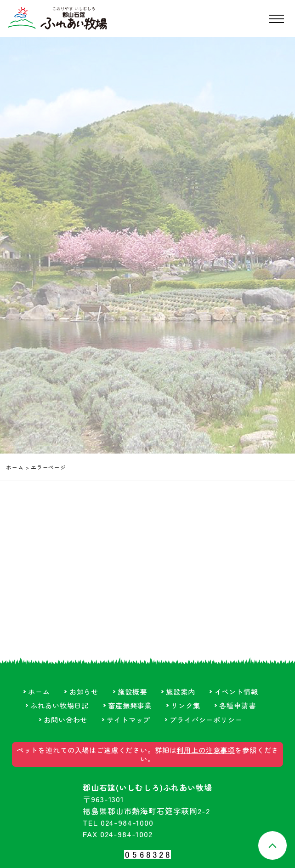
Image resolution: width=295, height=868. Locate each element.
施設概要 (132, 691)
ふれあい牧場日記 (60, 705)
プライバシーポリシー (206, 719)
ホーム (15, 467)
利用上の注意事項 (206, 750)
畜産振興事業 (130, 705)
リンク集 (185, 705)
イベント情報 (236, 691)
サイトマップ (128, 719)
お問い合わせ (65, 719)
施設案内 (180, 691)
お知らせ (84, 691)
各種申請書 (237, 705)
